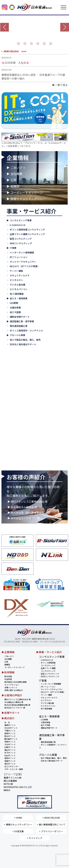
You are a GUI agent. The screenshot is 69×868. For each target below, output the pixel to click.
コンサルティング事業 (21, 220)
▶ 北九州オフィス (17, 376)
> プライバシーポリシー (51, 831)
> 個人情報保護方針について (51, 824)
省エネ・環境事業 (19, 298)
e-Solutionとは (18, 225)
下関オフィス (10, 731)
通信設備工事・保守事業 (22, 321)
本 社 (7, 722)
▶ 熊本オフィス (16, 390)
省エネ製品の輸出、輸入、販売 (25, 340)
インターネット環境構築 (22, 252)
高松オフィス (10, 764)
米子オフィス (10, 753)
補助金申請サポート (20, 317)
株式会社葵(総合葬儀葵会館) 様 (17, 705)
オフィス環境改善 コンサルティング (47, 664)
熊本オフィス (10, 736)
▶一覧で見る (60, 85)
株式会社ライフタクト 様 (15, 708)
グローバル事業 (17, 335)
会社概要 (16, 174)
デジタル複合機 (17, 285)
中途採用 (8, 679)
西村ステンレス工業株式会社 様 (17, 699)
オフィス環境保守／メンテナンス (26, 330)
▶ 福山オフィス (16, 413)
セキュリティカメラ (20, 275)
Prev (4, 27)
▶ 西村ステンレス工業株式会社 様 (27, 501)
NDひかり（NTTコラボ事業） (25, 266)
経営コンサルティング (21, 239)
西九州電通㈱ (16, 465)
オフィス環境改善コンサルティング (27, 229)
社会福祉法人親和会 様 (14, 702)
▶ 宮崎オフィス (16, 399)
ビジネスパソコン (19, 289)
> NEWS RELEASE (51, 818)
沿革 (13, 180)
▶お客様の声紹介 (12, 695)
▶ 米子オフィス (16, 417)
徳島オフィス (10, 761)
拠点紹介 (18, 357)
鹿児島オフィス (11, 739)
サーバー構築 (16, 271)
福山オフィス (10, 750)
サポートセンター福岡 (14, 769)
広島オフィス (10, 747)
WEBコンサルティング (21, 243)
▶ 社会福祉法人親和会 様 (22, 507)
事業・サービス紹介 (31, 211)
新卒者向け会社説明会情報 (15, 682)
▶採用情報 (8, 672)
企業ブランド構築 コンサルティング (47, 670)
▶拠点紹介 (8, 718)
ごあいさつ (18, 167)
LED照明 (14, 303)
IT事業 (13, 248)
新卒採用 (8, 676)
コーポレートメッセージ (27, 192)
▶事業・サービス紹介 (49, 652)
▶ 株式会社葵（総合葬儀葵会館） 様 (29, 513)
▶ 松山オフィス (16, 422)
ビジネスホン (16, 280)
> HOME (18, 818)
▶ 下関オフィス (16, 380)
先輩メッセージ (11, 687)
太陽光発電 (15, 307)
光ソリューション (19, 257)
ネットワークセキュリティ (23, 262)
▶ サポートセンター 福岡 (20, 445)
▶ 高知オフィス (16, 426)
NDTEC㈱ (8, 784)
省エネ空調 (15, 312)
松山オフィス (10, 755)
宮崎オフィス (10, 742)
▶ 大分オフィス (16, 403)
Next (65, 27)
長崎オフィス (10, 733)
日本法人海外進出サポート (23, 344)
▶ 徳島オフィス (16, 431)
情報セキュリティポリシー (28, 199)
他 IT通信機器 (17, 294)
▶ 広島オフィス (16, 408)
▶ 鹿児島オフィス (17, 394)
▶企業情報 (8, 652)
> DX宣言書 (18, 831)
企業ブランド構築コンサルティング (27, 234)
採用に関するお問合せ (14, 690)
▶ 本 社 (12, 367)
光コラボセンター (12, 766)
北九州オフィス (11, 728)
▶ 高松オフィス (16, 435)
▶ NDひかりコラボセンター (21, 440)
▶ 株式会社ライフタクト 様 (24, 518)
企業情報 (18, 158)
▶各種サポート (11, 713)
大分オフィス (10, 744)
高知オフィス (10, 758)
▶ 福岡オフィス (16, 371)
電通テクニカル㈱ (19, 461)
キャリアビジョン (12, 685)
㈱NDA (7, 790)
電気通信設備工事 (19, 326)
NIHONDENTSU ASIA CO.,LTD (25, 456)
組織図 (15, 186)
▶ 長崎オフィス (16, 385)
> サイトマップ (34, 838)
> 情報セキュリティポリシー (18, 824)
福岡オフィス (10, 725)
